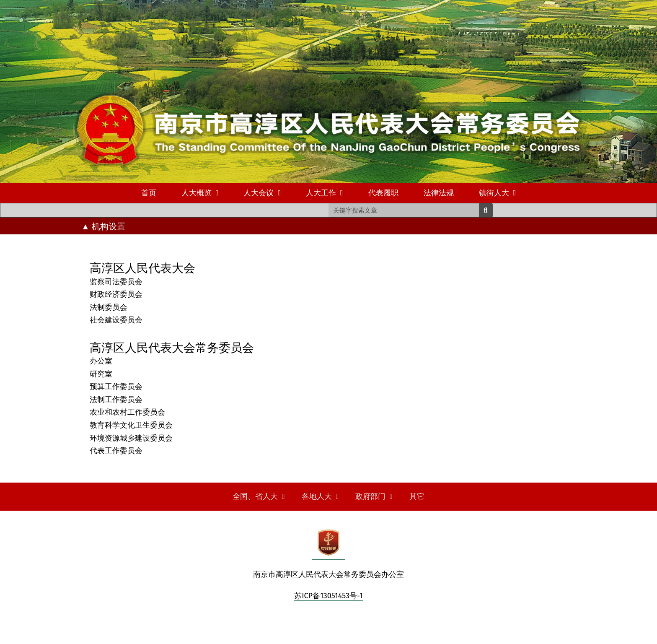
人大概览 (200, 193)
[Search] (486, 210)
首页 (149, 193)
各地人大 (320, 496)
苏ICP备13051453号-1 (328, 596)
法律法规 (439, 193)
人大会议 (262, 193)
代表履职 (383, 193)
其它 (417, 496)
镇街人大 (498, 193)
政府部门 (374, 496)
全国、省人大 (259, 496)
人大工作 (325, 193)
